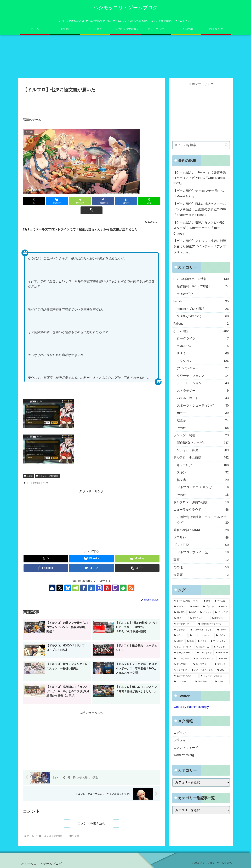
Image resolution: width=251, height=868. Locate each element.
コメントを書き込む (92, 823)
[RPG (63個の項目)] (180, 618)
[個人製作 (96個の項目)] (180, 613)
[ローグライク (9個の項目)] (205, 653)
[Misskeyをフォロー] (76, 588)
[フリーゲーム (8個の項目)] (182, 659)
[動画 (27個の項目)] (190, 641)
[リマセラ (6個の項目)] (221, 664)
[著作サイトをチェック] (52, 588)
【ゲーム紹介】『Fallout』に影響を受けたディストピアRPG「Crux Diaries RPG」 (200, 178)
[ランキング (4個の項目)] (181, 670)
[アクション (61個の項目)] (199, 618)
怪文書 (28, 476)
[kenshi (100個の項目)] (223, 607)
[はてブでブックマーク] (126, 201)
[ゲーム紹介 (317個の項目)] (221, 601)
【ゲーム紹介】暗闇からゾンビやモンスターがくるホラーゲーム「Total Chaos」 (200, 228)
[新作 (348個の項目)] (207, 601)
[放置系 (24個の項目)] (202, 641)
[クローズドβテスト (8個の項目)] (204, 659)
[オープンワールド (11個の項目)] (184, 653)
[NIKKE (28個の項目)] (179, 641)
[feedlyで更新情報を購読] (123, 588)
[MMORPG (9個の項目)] (222, 653)
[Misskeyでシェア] (80, 201)
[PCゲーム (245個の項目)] (180, 607)
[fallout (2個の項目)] (222, 682)
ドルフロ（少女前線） (47, 476)
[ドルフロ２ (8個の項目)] (182, 664)
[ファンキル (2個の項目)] (183, 682)
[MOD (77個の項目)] (193, 613)
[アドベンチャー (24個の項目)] (219, 641)
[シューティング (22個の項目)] (183, 647)
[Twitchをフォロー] (115, 588)
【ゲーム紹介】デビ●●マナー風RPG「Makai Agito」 (199, 194)
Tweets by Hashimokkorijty (190, 707)
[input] (201, 145)
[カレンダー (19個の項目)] (221, 647)
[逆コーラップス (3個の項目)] (186, 676)
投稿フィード (183, 740)
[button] (92, 210)
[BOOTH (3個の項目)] (223, 670)
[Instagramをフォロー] (99, 588)
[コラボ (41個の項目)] (223, 630)
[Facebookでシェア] (103, 201)
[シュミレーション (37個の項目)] (201, 636)
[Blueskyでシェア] (57, 201)
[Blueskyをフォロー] (68, 588)
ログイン (180, 733)
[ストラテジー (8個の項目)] (202, 664)
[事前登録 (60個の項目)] (220, 618)
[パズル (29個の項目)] (222, 636)
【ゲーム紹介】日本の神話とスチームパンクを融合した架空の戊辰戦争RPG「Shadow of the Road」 (200, 209)
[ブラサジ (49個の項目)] (180, 630)
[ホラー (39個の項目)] (180, 636)
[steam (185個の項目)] (195, 607)
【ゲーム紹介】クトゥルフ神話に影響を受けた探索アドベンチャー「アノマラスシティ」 (200, 246)
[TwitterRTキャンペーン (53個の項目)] (213, 624)
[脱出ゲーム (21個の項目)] (203, 647)
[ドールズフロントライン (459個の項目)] (187, 601)
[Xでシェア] (34, 201)
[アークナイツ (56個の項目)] (184, 624)
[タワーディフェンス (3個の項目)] (214, 676)
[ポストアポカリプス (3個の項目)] (203, 670)
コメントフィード (186, 748)
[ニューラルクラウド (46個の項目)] (202, 630)
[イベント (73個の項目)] (206, 613)
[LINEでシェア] (149, 201)
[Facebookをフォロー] (84, 588)
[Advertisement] (92, 103)
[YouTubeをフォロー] (107, 588)
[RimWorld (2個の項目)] (203, 682)
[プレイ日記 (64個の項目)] (221, 613)
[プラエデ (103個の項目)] (209, 607)
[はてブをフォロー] (92, 588)
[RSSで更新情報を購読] (131, 588)
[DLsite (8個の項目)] (223, 659)
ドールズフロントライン (36, 483)
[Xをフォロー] (60, 588)
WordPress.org (184, 755)
